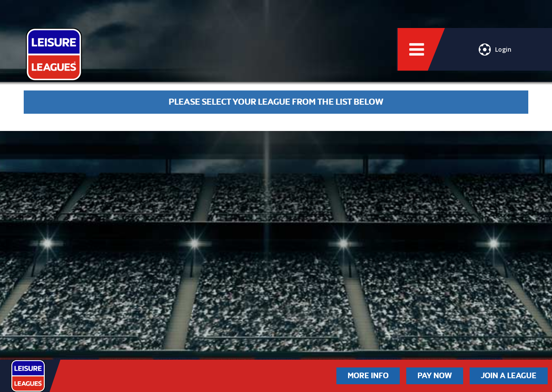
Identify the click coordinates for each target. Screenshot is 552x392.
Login (495, 50)
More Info (368, 376)
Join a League (509, 376)
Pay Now (435, 376)
